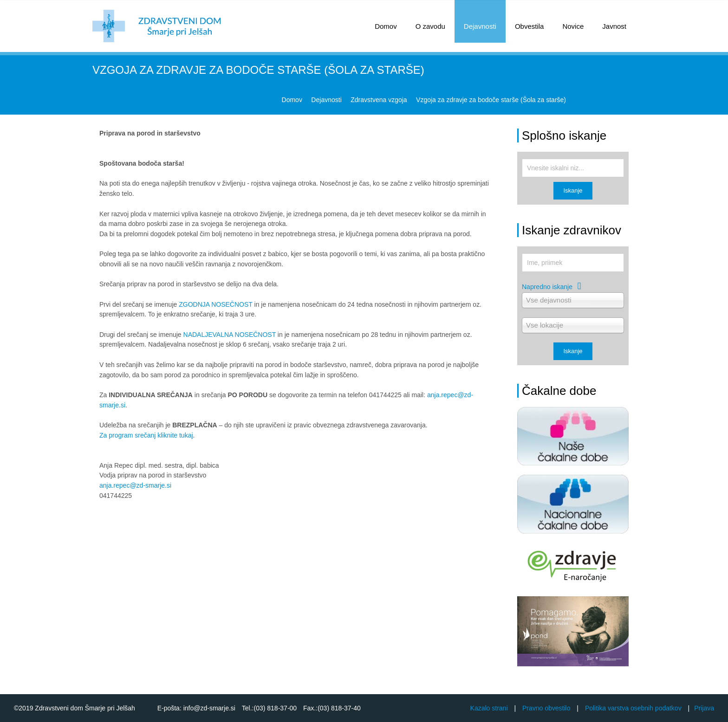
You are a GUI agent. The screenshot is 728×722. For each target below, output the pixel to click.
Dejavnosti (480, 26)
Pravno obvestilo (546, 708)
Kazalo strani (489, 708)
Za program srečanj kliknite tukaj (146, 435)
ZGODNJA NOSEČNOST (215, 304)
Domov (292, 100)
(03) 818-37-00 (276, 708)
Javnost (614, 26)
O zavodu (430, 26)
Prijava (704, 708)
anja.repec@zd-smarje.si (135, 485)
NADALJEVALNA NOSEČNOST (230, 335)
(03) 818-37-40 (339, 708)
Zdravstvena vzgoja (379, 100)
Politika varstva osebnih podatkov (633, 708)
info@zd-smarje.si (208, 708)
